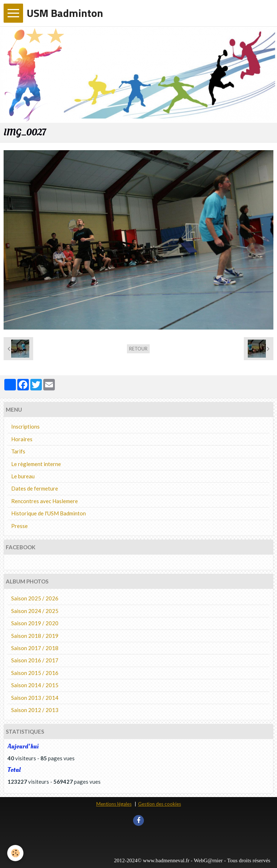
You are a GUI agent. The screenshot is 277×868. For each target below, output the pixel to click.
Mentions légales (114, 804)
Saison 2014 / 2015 (35, 685)
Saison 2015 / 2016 (35, 673)
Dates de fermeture (35, 488)
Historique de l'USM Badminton (49, 513)
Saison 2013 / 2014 (35, 698)
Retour (138, 349)
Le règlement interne (36, 464)
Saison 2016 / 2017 (35, 660)
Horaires (22, 439)
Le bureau (23, 476)
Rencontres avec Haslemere (45, 501)
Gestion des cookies (160, 804)
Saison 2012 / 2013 (35, 710)
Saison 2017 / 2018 (35, 648)
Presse (19, 526)
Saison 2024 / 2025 (35, 611)
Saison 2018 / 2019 (35, 636)
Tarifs (18, 451)
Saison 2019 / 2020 (35, 623)
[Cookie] (15, 853)
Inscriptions (25, 426)
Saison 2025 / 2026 (35, 598)
